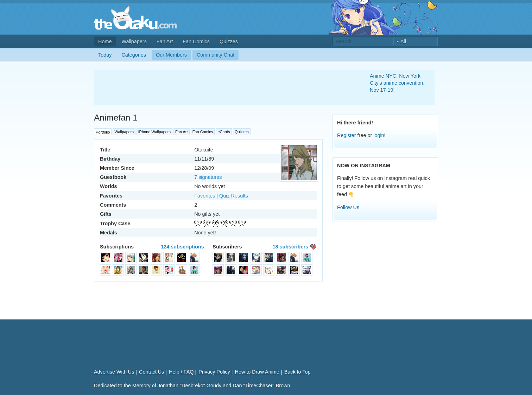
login (379, 135)
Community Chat (216, 55)
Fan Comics (196, 41)
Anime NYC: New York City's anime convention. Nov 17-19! (397, 83)
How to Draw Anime (257, 372)
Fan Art (165, 41)
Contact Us (151, 372)
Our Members (171, 55)
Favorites (205, 196)
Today (105, 55)
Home (105, 41)
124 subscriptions (182, 247)
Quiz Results (234, 196)
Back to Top (297, 372)
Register (347, 135)
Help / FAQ (181, 372)
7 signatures (208, 177)
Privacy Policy (214, 372)
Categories (134, 55)
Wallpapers (134, 41)
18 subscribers (290, 247)
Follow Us (348, 207)
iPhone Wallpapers (154, 132)
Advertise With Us (114, 372)
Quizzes (229, 41)
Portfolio (103, 132)
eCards (224, 132)
